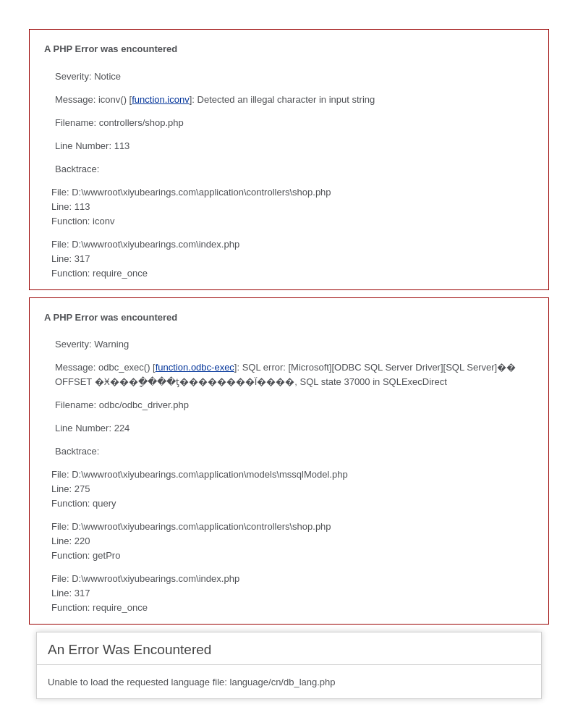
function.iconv (161, 100)
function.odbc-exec (195, 367)
